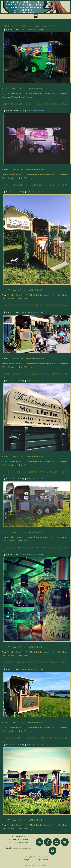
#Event (65, 93)
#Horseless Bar (12, 93)
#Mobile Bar (24, 93)
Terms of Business (44, 857)
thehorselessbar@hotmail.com (21, 848)
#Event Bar (6, 97)
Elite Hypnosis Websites (37, 29)
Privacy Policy (25, 857)
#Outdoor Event (17, 97)
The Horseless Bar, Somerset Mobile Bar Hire (26, 89)
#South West (57, 93)
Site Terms (34, 857)
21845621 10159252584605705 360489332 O (30, 26)
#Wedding (28, 97)
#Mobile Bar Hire (36, 93)
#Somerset (47, 93)
